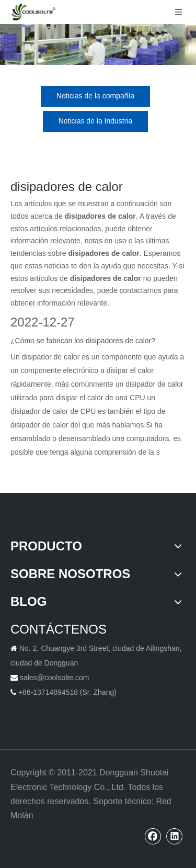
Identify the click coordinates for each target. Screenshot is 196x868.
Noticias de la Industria (96, 121)
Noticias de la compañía (95, 96)
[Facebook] (153, 836)
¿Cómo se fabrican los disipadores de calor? (83, 341)
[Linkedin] (175, 836)
